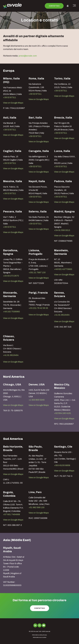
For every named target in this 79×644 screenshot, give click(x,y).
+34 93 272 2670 (11, 276)
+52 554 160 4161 (63, 413)
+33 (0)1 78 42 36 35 (38, 308)
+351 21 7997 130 (37, 272)
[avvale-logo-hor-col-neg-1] (12, 6)
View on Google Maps (13, 103)
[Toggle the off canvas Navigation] (74, 6)
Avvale (36, 631)
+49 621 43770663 (63, 269)
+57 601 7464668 (12, 514)
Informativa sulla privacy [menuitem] (39, 635)
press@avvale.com (28, 56)
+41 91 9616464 (62, 315)
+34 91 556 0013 (62, 230)
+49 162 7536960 (11, 312)
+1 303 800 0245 (37, 400)
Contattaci (54, 6)
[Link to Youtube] (44, 625)
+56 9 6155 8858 (62, 465)
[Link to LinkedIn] (35, 625)
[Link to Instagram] (39, 625)
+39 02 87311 (10, 97)
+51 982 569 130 (37, 507)
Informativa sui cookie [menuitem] (40, 637)
